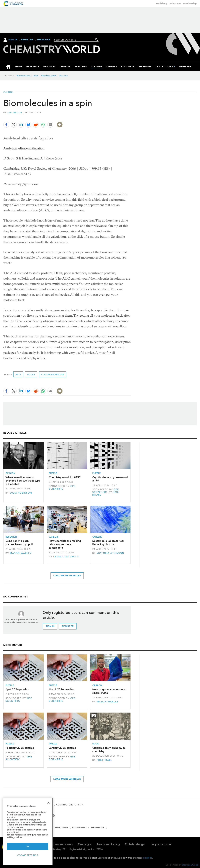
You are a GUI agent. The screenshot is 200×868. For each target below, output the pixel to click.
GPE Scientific (62, 487)
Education (175, 4)
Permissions (97, 828)
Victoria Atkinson (110, 553)
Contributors (65, 805)
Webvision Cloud (190, 865)
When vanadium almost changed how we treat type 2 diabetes (23, 481)
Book (96, 744)
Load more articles (67, 576)
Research (11, 537)
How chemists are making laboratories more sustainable (65, 544)
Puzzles (64, 76)
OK (28, 846)
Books (31, 374)
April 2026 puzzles (17, 689)
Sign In (13, 40)
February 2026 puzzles (20, 748)
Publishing (162, 4)
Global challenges (135, 844)
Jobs (36, 76)
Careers (54, 537)
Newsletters (23, 76)
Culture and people (53, 374)
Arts (18, 374)
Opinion (10, 473)
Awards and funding (108, 844)
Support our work (161, 844)
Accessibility (79, 828)
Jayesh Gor (15, 113)
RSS (79, 805)
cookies (148, 858)
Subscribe (43, 40)
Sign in (50, 626)
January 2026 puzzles (62, 748)
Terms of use (61, 828)
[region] (28, 832)
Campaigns (85, 844)
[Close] (48, 803)
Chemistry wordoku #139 (65, 477)
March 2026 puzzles (61, 689)
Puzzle (53, 473)
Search (97, 40)
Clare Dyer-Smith (66, 557)
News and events (63, 844)
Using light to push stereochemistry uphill (19, 542)
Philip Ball (104, 760)
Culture (8, 92)
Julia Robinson (21, 493)
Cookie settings (28, 855)
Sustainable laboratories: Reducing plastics (108, 542)
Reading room (49, 76)
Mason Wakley (21, 553)
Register (27, 40)
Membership (190, 4)
